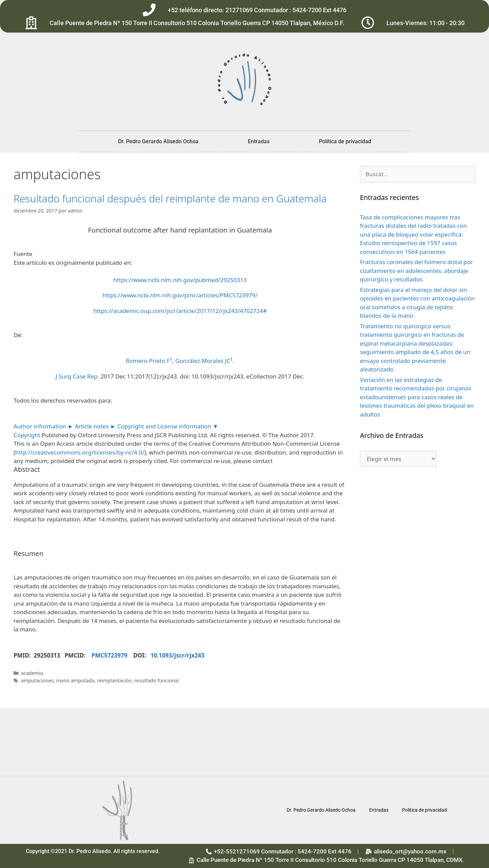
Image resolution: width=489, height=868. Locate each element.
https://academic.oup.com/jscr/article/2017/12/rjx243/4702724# (180, 311)
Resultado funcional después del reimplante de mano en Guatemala (170, 198)
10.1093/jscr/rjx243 (177, 655)
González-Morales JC (203, 361)
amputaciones (37, 680)
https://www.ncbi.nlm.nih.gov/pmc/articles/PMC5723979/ (180, 295)
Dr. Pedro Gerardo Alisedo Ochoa (158, 141)
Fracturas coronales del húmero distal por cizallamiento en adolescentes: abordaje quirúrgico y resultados (416, 271)
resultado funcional (157, 680)
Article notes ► (95, 426)
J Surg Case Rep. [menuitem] (77, 376)
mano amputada (75, 680)
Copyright (27, 435)
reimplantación (114, 680)
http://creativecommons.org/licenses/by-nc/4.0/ (80, 452)
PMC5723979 (112, 655)
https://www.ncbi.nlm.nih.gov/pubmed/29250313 (180, 280)
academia (32, 673)
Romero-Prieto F (148, 361)
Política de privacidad (345, 141)
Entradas (259, 141)
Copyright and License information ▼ (168, 426)
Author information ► (43, 426)
